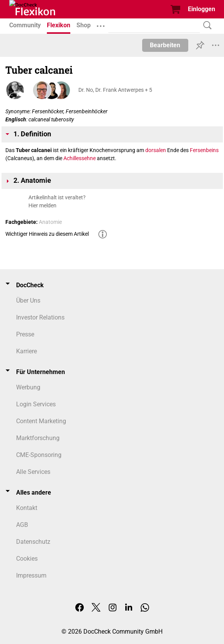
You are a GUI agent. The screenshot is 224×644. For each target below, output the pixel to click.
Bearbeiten (165, 45)
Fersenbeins (204, 150)
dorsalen (156, 150)
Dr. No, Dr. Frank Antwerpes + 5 (115, 90)
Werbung (28, 387)
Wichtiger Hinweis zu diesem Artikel (47, 234)
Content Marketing (41, 421)
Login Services (36, 404)
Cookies (27, 559)
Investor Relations (40, 317)
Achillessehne (80, 158)
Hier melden (42, 205)
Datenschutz (33, 542)
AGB (22, 525)
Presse (25, 334)
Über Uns (28, 300)
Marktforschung (38, 438)
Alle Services (33, 472)
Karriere (27, 351)
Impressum (31, 575)
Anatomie (50, 222)
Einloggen (202, 9)
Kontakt (27, 508)
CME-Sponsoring (39, 455)
